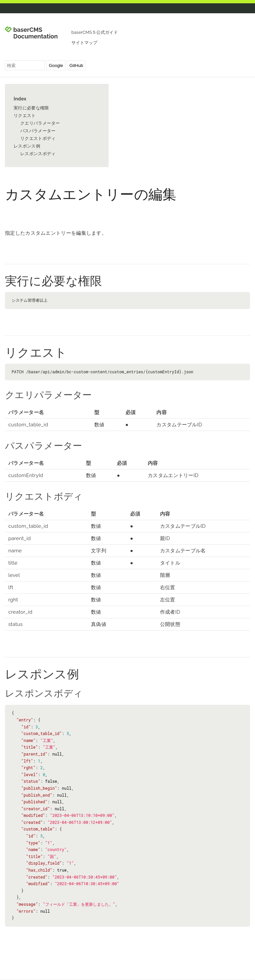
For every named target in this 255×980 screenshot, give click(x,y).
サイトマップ (84, 43)
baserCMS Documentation (36, 33)
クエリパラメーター (40, 123)
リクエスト (25, 116)
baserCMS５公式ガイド (95, 32)
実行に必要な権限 (31, 108)
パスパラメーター (38, 131)
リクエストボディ (38, 138)
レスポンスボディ (38, 154)
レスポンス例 (27, 146)
